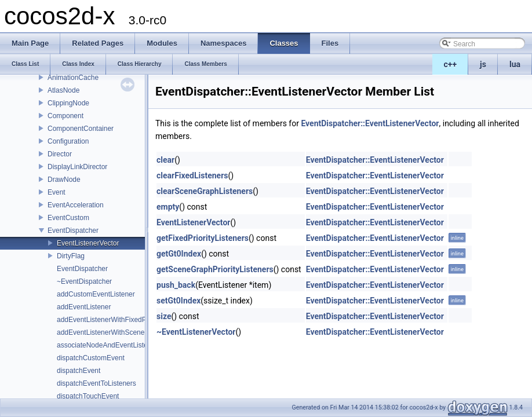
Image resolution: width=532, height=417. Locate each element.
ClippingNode (68, 103)
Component (65, 116)
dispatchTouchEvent (88, 396)
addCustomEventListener (96, 294)
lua (515, 64)
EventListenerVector (88, 243)
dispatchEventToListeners (96, 383)
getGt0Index (179, 254)
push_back (176, 285)
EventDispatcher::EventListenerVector (370, 123)
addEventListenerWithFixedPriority (110, 320)
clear (165, 160)
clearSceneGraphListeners (205, 191)
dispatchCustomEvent (91, 358)
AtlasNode (63, 90)
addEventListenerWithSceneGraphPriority (121, 332)
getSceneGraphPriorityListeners (215, 269)
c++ (451, 64)
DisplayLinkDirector (77, 167)
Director (60, 154)
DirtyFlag (71, 256)
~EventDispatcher (84, 281)
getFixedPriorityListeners (203, 238)
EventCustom (68, 218)
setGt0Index (178, 301)
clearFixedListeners (192, 175)
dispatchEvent (79, 371)
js (483, 64)
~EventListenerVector (196, 332)
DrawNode (64, 180)
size (164, 316)
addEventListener (84, 307)
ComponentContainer (81, 129)
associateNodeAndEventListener (107, 345)
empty (168, 207)
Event (57, 192)
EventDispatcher (73, 231)
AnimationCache (73, 78)
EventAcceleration (76, 205)
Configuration (68, 141)
